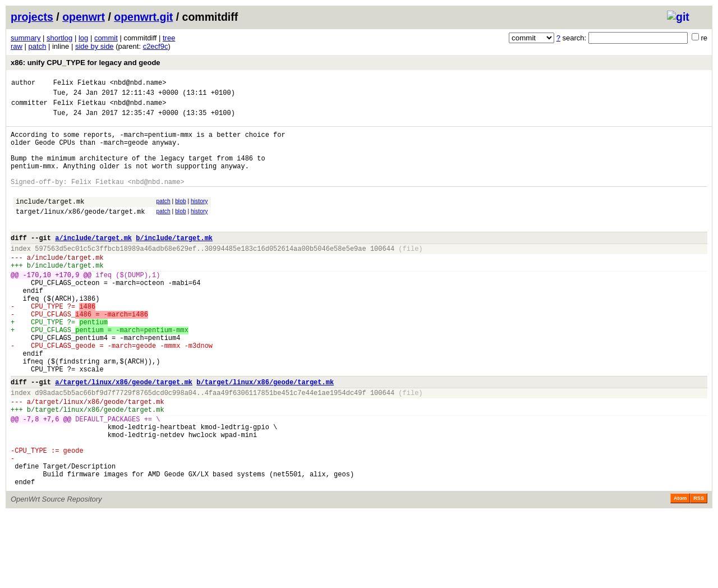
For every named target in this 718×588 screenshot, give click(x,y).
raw (17, 46)
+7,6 (51, 479)
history (199, 220)
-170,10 (37, 307)
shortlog (59, 38)
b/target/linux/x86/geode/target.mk (265, 436)
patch (38, 46)
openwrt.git (143, 17)
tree (169, 38)
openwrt (84, 17)
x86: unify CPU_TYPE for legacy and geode (86, 63)
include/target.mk (50, 221)
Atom (680, 572)
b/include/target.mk (174, 263)
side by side (95, 46)
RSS (699, 572)
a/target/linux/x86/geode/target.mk (124, 436)
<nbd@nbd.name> (138, 84)
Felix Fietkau (80, 84)
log (83, 38)
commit (106, 38)
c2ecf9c (156, 46)
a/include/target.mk (93, 263)
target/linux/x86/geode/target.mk (80, 233)
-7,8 (31, 479)
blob (181, 220)
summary (26, 38)
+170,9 (67, 307)
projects (32, 17)
